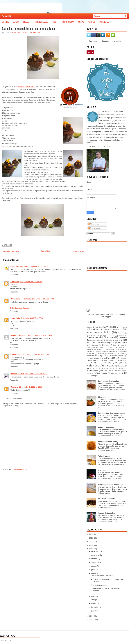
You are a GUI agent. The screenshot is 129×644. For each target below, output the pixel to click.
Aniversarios (110, 327)
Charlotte (121, 335)
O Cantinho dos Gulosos (21, 299)
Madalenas (113, 351)
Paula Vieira (15, 318)
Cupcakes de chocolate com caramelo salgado (29, 28)
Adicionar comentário (13, 399)
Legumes (98, 352)
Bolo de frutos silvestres (100, 585)
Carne (112, 335)
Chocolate (16, 33)
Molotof (111, 354)
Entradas (6, 22)
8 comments (36, 33)
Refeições (26, 22)
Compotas (123, 337)
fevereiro (95, 607)
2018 (91, 538)
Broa (98, 335)
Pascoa (122, 358)
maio (93, 596)
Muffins (89, 356)
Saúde (111, 368)
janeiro (94, 611)
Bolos (107, 332)
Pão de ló (121, 356)
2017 (91, 542)
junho (94, 573)
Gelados (121, 347)
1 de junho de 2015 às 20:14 (40, 266)
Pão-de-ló (100, 358)
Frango (102, 347)
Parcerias (92, 22)
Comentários (94, 228)
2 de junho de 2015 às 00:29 (31, 282)
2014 (91, 616)
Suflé (112, 371)
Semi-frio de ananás (106, 427)
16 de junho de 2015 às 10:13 (31, 387)
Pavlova (110, 360)
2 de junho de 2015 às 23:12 (44, 335)
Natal (97, 356)
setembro (95, 562)
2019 (91, 534)
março (94, 603)
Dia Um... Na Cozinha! (27, 87)
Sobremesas (92, 370)
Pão (113, 356)
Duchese (95, 345)
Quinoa (121, 363)
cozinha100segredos (19, 266)
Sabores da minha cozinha (21, 335)
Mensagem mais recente (11, 251)
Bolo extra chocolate (106, 499)
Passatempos (104, 22)
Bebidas (16, 22)
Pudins (108, 362)
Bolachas (116, 330)
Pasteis (102, 360)
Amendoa (98, 327)
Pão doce (90, 358)
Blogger (108, 317)
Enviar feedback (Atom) (21, 469)
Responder (14, 275)
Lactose (89, 351)
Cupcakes (24, 33)
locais (105, 352)
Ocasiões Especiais (67, 22)
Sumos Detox (120, 371)
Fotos (122, 345)
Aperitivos (124, 327)
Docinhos (123, 342)
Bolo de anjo (103, 470)
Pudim (93, 362)
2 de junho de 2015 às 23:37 (38, 355)
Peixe (118, 360)
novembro (95, 555)
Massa (92, 354)
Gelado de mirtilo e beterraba (102, 576)
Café (105, 335)
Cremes (101, 340)
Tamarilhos (90, 373)
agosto (94, 566)
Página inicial (7, 16)
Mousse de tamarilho (106, 513)
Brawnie (89, 335)
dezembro (95, 551)
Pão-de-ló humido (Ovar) (108, 442)
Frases (111, 347)
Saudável (102, 368)
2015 (91, 549)
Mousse (121, 354)
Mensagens (94, 224)
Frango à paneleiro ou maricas (110, 485)
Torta (93, 376)
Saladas (121, 366)
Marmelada (123, 352)
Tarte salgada (102, 373)
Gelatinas (90, 349)
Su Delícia (15, 282)
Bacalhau (93, 329)
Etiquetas (106, 41)
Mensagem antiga (78, 251)
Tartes (124, 373)
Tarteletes (114, 373)
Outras (81, 22)
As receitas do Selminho (113, 112)
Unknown (14, 387)
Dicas (55, 22)
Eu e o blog (93, 41)
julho (93, 570)
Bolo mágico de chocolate (108, 381)
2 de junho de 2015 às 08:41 (43, 299)
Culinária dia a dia (18, 355)
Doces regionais (108, 343)
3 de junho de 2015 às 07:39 (36, 374)
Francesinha (91, 347)
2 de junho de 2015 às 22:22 (32, 318)
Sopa (105, 371)
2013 (91, 620)
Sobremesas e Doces (41, 22)
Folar (115, 345)
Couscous (92, 340)
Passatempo (91, 360)
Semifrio (121, 368)
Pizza (125, 360)
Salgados (90, 368)
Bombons (121, 333)
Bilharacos (102, 397)
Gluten (100, 349)
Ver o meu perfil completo (99, 146)
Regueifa (110, 366)
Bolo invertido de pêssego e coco (111, 413)
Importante (121, 350)
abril (93, 600)
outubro (94, 559)
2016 (91, 545)
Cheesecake (92, 337)
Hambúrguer (110, 350)
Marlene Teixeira (17, 374)
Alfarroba (89, 327)
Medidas (101, 354)
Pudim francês (104, 456)
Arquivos (118, 41)
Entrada (105, 345)
